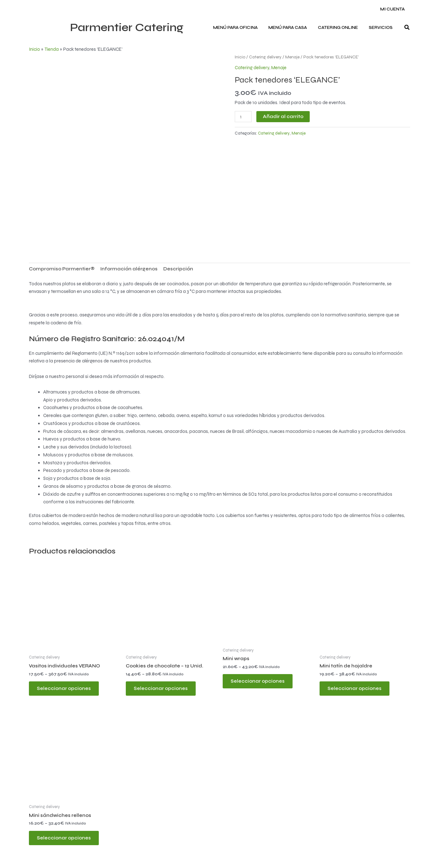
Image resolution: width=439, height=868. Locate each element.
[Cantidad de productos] (243, 117)
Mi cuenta (394, 9)
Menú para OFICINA (245, 28)
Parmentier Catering (127, 28)
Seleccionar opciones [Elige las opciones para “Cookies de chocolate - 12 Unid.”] (162, 690)
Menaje (293, 57)
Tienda (52, 49)
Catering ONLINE (342, 28)
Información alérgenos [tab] (129, 269)
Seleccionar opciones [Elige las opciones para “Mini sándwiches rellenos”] (65, 841)
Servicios (382, 28)
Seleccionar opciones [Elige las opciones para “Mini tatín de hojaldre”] (356, 690)
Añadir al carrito (283, 116)
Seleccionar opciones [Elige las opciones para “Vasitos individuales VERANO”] (65, 690)
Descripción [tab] (179, 269)
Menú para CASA (294, 28)
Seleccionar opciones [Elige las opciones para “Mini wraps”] (259, 682)
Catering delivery (266, 57)
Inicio (35, 49)
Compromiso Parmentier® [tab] (62, 269)
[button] (407, 28)
